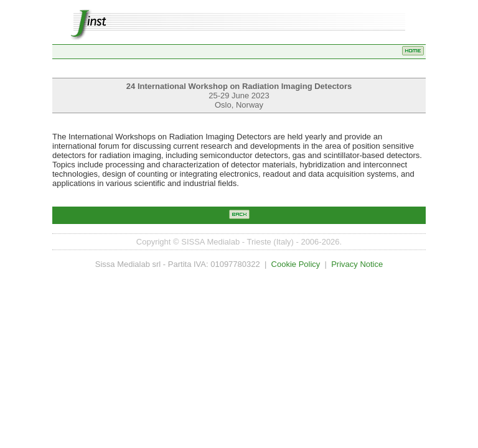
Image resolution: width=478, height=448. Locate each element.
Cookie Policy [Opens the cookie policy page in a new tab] (296, 264)
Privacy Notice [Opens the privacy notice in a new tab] (357, 264)
